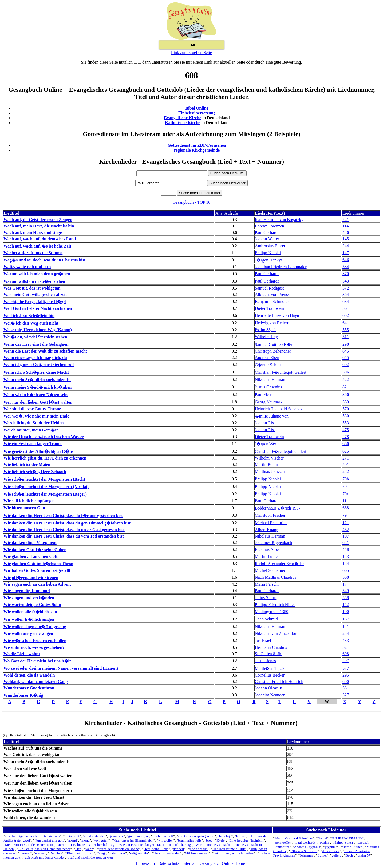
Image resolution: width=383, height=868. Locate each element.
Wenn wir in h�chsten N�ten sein (35, 395)
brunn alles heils (190, 840)
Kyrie (220, 840)
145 (346, 239)
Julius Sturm (266, 598)
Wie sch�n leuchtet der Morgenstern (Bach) (44, 479)
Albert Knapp (267, 530)
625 (346, 451)
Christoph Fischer (270, 515)
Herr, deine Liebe (156, 849)
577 (346, 668)
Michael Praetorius (271, 523)
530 (346, 416)
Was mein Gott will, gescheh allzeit (35, 294)
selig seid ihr (139, 853)
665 (346, 570)
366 (346, 394)
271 (346, 458)
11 (344, 501)
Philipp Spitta (343, 842)
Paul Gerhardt (267, 232)
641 (346, 323)
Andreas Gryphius (307, 847)
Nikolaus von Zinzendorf (276, 633)
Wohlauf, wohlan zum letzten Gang (35, 682)
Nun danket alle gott (49, 840)
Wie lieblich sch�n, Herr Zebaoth (35, 472)
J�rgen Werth (267, 444)
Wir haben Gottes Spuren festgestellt (37, 570)
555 (346, 330)
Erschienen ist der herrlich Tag (92, 845)
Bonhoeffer (283, 842)
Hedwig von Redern (272, 323)
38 (345, 688)
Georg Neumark (269, 402)
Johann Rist (265, 423)
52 (345, 647)
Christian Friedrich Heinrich (279, 682)
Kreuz (240, 836)
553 (346, 423)
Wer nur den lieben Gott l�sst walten (38, 402)
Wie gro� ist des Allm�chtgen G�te (38, 451)
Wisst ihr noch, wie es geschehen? (34, 647)
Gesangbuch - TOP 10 (191, 202)
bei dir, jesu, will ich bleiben (234, 853)
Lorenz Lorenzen (270, 226)
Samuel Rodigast (269, 288)
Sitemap (189, 863)
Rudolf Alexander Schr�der (279, 564)
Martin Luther (267, 556)
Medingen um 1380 (272, 612)
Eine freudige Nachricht (246, 840)
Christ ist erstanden (167, 853)
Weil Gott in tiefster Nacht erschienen (38, 308)
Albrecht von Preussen (274, 294)
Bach (349, 855)
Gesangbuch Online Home (222, 863)
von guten (101, 840)
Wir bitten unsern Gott (24, 508)
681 (346, 543)
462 (346, 530)
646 (346, 260)
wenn (89, 849)
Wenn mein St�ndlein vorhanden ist (37, 380)
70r (345, 494)
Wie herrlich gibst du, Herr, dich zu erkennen (45, 458)
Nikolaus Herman (270, 379)
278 (346, 437)
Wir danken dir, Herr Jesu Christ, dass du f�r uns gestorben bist (63, 516)
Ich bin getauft (163, 836)
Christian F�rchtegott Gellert (281, 372)
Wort (199, 845)
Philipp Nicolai (268, 253)
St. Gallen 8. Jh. (269, 654)
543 (346, 281)
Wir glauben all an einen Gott (31, 556)
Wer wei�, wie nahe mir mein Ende (36, 416)
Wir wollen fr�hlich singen (29, 619)
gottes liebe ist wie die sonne (119, 849)
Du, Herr (56, 853)
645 (346, 351)
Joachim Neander (270, 695)
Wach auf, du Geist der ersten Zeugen (38, 220)
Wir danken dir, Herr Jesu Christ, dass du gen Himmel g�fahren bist (67, 523)
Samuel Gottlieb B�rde (276, 344)
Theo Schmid (266, 619)
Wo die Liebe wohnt (22, 654)
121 (346, 523)
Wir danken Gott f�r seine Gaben (35, 550)
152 (346, 605)
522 (346, 379)
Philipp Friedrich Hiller (275, 605)
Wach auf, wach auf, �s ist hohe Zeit (37, 246)
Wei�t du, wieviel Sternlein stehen (35, 337)
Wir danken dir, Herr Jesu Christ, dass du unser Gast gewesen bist (64, 530)
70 (345, 486)
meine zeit (72, 836)
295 (346, 675)
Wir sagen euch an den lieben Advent (37, 584)
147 (346, 253)
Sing (102, 853)
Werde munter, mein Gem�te (31, 430)
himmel (25, 853)
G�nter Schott (268, 365)
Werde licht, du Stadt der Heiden (34, 423)
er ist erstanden (95, 836)
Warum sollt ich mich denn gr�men (37, 274)
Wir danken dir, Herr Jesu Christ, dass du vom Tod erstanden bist (64, 536)
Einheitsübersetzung (197, 113)
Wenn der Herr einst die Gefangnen (36, 344)
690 (346, 682)
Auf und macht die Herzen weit (91, 857)
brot (209, 840)
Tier (78, 849)
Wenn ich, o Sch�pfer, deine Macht (36, 372)
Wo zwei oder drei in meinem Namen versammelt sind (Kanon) (61, 668)
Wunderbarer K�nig (23, 695)
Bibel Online (197, 108)
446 (346, 232)
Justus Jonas (265, 661)
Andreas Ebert (267, 358)
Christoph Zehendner (273, 351)
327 (346, 695)
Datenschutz (169, 863)
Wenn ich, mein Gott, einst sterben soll (39, 364)
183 (346, 556)
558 (346, 598)
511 (346, 337)
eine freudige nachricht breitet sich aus (32, 836)
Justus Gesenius (269, 387)
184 (346, 563)
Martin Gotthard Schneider (294, 838)
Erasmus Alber (268, 549)
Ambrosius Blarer (270, 246)
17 (345, 584)
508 (346, 577)
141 (346, 626)
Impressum (145, 863)
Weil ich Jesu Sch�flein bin (29, 316)
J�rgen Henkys (269, 260)
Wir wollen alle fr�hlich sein (30, 612)
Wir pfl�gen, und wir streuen (31, 578)
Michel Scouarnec (270, 570)
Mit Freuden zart (197, 853)
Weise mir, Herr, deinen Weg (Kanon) (38, 330)
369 (346, 402)
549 (346, 591)
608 (346, 654)
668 (346, 508)
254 (346, 633)
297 (346, 661)
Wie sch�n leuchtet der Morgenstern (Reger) (45, 494)
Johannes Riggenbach (273, 543)
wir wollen (166, 840)
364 (346, 294)
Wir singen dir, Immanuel (27, 591)
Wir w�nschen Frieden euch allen (35, 641)
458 (346, 549)
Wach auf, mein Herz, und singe (33, 232)
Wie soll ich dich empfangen (29, 501)
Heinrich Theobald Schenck (279, 409)
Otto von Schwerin (304, 851)
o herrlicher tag (180, 845)
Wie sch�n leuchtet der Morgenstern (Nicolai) (46, 487)
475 (346, 430)
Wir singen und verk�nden (29, 598)
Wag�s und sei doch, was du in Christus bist (44, 260)
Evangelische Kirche (183, 118)
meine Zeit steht (219, 845)
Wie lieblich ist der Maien (27, 464)
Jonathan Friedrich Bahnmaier (281, 267)
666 (346, 444)
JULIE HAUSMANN (347, 838)
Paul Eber (263, 394)
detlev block (331, 851)
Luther (322, 855)
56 (345, 308)
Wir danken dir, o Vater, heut (30, 543)
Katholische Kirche (183, 123)
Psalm (324, 842)
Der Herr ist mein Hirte (229, 849)
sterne (62, 845)
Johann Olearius (269, 688)
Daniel (322, 838)
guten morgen (138, 836)
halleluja (225, 836)
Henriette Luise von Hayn (277, 315)
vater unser (118, 853)
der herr (179, 849)
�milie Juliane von (272, 416)
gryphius (331, 847)
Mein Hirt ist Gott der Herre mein (29, 845)
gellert (336, 855)
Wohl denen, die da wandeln (29, 675)
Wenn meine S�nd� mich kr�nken (37, 387)
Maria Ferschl (267, 584)
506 (346, 372)
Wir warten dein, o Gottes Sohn (32, 605)
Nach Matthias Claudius (276, 577)
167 (346, 619)
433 (346, 640)
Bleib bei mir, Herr (80, 853)
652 (346, 315)
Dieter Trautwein (269, 308)
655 (346, 358)
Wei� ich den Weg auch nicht (31, 323)
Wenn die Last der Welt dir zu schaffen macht (45, 351)
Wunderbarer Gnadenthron (29, 688)
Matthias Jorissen (270, 471)
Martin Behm (266, 464)
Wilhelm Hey (266, 337)
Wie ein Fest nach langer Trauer (33, 444)
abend (73, 840)
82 (345, 387)
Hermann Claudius (271, 647)
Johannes (306, 855)
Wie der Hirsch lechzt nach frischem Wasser (44, 437)
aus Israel (263, 640)
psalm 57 (364, 855)
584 (346, 267)
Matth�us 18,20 (269, 668)
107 (346, 536)
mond (85, 840)
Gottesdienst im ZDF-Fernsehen (197, 145)
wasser (40, 853)
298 (346, 344)
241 (346, 220)
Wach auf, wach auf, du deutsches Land (40, 239)
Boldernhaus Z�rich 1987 (278, 508)
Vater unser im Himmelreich (133, 840)
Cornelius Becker (270, 675)
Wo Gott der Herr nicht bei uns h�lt (37, 661)
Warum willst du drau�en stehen (34, 281)
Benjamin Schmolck (272, 301)
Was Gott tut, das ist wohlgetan (32, 288)
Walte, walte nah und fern (27, 267)
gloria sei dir (198, 849)
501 (346, 464)
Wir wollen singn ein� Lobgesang (35, 627)
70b (346, 479)
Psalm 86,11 (265, 330)
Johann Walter (267, 239)
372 (346, 288)
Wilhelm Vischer (269, 458)
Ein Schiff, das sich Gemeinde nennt (44, 849)
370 (346, 274)
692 (346, 364)
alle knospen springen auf (196, 836)
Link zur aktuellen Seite (191, 53)
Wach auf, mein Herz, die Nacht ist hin (39, 226)
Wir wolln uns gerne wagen (28, 633)
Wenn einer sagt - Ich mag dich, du (35, 358)
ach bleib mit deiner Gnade (44, 857)
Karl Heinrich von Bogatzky (279, 220)
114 (346, 226)
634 (346, 301)
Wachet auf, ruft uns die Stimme (33, 253)
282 (346, 471)
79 (345, 515)
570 (346, 409)
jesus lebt (117, 836)
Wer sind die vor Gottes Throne (32, 409)
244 (346, 246)
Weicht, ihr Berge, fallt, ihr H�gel (35, 302)
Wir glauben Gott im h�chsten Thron (38, 564)
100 (346, 612)
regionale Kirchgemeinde (197, 150)
